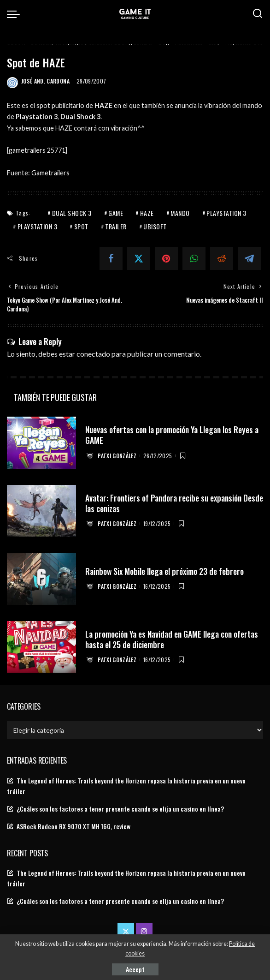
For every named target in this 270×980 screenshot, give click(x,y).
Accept (135, 969)
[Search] (258, 14)
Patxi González (117, 456)
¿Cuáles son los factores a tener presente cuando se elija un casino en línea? (120, 809)
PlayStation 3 (226, 213)
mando (180, 213)
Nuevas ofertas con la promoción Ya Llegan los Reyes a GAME (172, 435)
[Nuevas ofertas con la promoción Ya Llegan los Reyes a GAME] (41, 443)
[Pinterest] (166, 258)
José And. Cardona (45, 81)
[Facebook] (111, 258)
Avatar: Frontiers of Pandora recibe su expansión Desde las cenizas (165, 503)
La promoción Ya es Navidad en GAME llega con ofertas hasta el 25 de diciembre (174, 639)
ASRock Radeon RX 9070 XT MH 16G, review (73, 826)
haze (147, 213)
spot (81, 226)
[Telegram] (249, 258)
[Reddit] (222, 258)
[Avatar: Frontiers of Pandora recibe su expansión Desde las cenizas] (41, 511)
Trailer (116, 226)
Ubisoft (155, 226)
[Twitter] (139, 258)
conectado (93, 353)
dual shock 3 (72, 213)
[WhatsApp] (194, 258)
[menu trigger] (16, 14)
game (116, 213)
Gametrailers (50, 173)
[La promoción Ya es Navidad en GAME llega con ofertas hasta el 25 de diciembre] (41, 647)
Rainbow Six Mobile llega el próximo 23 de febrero (166, 571)
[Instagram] (144, 931)
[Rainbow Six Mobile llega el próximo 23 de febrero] (41, 579)
